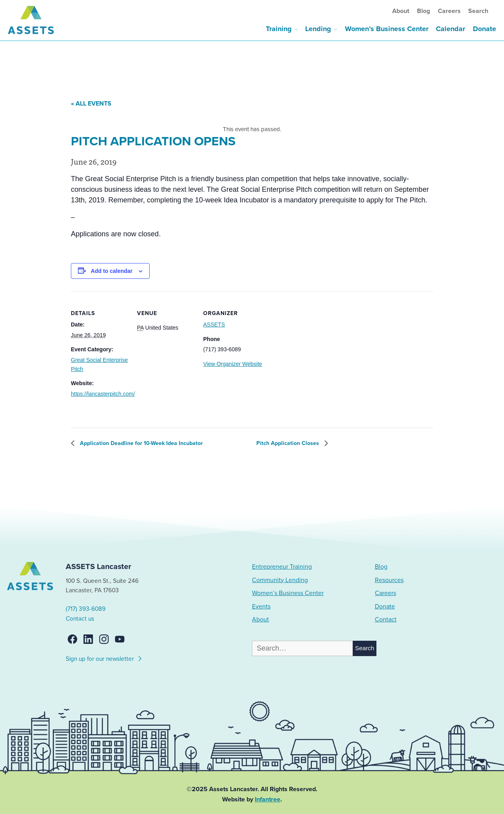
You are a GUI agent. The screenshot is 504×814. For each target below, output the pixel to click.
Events (261, 606)
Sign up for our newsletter (104, 658)
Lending (318, 29)
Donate (485, 29)
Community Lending (280, 580)
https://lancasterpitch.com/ (103, 394)
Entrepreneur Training (282, 567)
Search (478, 11)
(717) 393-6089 (86, 609)
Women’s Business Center (387, 29)
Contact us (80, 619)
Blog (423, 11)
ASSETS (214, 324)
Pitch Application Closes (288, 443)
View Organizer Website (233, 364)
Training (279, 29)
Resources (389, 580)
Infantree (268, 799)
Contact (386, 619)
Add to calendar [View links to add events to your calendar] (112, 271)
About (401, 11)
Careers (449, 11)
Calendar (450, 29)
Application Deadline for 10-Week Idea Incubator (141, 443)
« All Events (91, 104)
